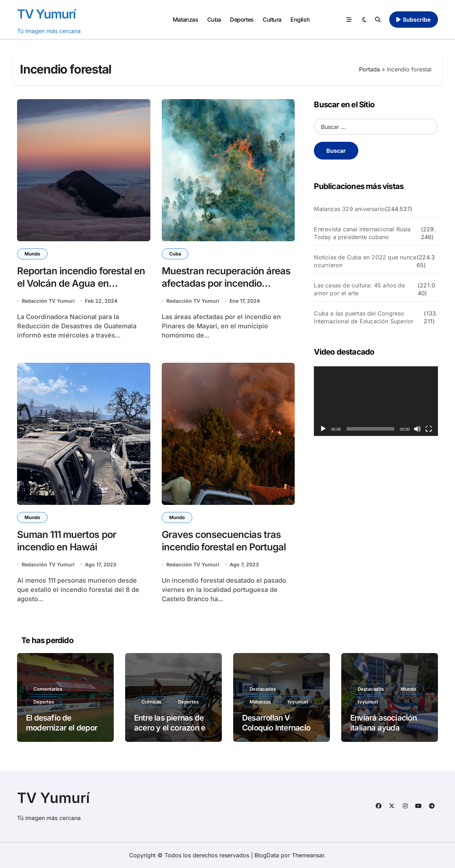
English (300, 20)
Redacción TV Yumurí (48, 301)
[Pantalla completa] (429, 429)
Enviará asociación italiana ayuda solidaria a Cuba (383, 728)
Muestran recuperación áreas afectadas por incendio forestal (226, 283)
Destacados (263, 689)
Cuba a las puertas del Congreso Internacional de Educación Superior (364, 317)
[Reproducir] (323, 429)
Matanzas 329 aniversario (349, 209)
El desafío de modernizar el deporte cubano (65, 728)
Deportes (242, 20)
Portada (370, 69)
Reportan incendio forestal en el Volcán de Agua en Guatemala (81, 283)
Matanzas (185, 20)
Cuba (214, 20)
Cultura (272, 20)
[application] (376, 401)
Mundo (32, 254)
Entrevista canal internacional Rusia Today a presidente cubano (362, 233)
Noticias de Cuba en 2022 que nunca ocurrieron (365, 261)
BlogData (267, 855)
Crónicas (151, 702)
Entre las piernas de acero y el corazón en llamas (172, 728)
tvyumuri (298, 702)
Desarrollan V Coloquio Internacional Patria (282, 728)
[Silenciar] (417, 429)
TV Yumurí (46, 14)
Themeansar (308, 855)
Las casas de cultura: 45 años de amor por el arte (359, 289)
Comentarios (48, 689)
